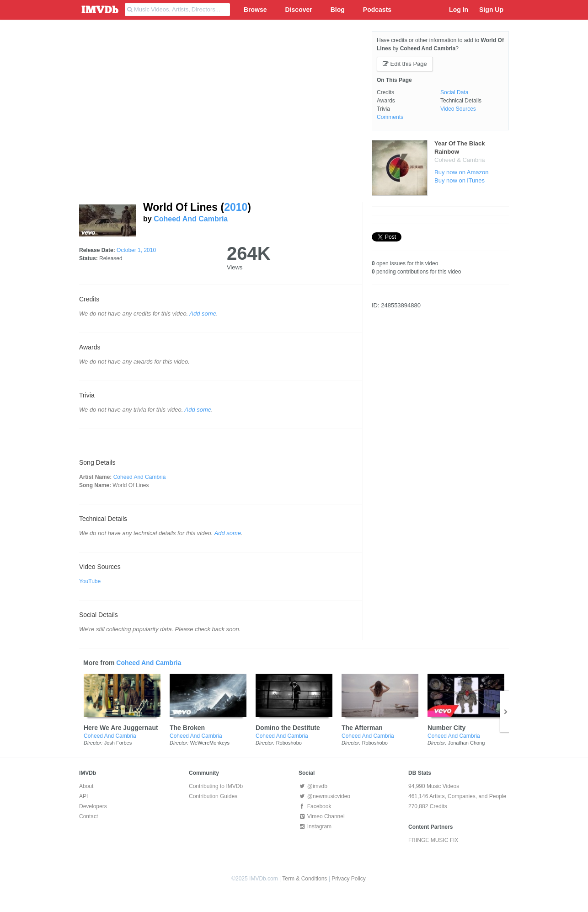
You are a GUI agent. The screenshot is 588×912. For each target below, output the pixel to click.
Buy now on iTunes (460, 180)
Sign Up (491, 10)
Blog (338, 10)
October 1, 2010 (136, 250)
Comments (390, 117)
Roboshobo (289, 743)
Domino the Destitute (288, 728)
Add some (203, 314)
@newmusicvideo (324, 796)
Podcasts (377, 10)
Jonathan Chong (467, 743)
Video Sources (458, 109)
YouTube (90, 581)
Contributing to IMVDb (216, 786)
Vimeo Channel (322, 816)
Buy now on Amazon (462, 172)
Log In (459, 10)
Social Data (454, 92)
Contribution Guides (213, 796)
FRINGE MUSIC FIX (433, 840)
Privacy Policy (349, 879)
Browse (255, 10)
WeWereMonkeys (210, 743)
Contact (88, 816)
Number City (446, 728)
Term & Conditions (305, 879)
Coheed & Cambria (460, 160)
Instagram (315, 826)
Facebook (315, 806)
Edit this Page (405, 64)
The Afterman (362, 728)
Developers (93, 806)
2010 (236, 207)
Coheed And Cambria (191, 219)
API (83, 796)
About (86, 786)
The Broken (187, 728)
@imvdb (313, 786)
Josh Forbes (118, 743)
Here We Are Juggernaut (121, 728)
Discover (299, 10)
